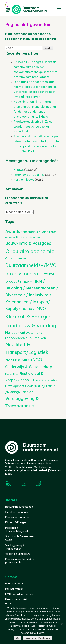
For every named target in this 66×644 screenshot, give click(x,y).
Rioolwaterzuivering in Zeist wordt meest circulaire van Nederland (33, 126)
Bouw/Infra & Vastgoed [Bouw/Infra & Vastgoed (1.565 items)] (28, 243)
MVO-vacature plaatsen (20, 594)
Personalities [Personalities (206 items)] (12, 374)
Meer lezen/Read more (38, 638)
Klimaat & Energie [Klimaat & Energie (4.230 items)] (28, 317)
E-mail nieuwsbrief (16, 599)
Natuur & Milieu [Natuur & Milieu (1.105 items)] (19, 360)
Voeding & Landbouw (18, 554)
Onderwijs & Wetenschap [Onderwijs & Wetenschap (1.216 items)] (29, 367)
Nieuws (19, 170)
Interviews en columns (29, 175)
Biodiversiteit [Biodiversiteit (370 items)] (24, 238)
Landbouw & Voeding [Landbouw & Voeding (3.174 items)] (31, 326)
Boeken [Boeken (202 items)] (36, 238)
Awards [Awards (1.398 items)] (13, 231)
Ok (18, 638)
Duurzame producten (18, 517)
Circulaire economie (17, 512)
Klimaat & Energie (15, 522)
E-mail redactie (14, 584)
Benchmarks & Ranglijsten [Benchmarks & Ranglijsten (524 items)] (39, 232)
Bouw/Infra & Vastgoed (19, 507)
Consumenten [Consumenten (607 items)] (16, 258)
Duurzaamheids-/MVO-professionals (20, 561)
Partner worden (14, 589)
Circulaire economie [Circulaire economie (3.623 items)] (30, 251)
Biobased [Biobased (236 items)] (10, 238)
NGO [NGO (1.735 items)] (37, 360)
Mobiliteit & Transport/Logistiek (17, 530)
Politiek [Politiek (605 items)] (35, 380)
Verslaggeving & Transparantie (15, 547)
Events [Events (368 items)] (28, 282)
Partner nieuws (24, 180)
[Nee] (62, 624)
